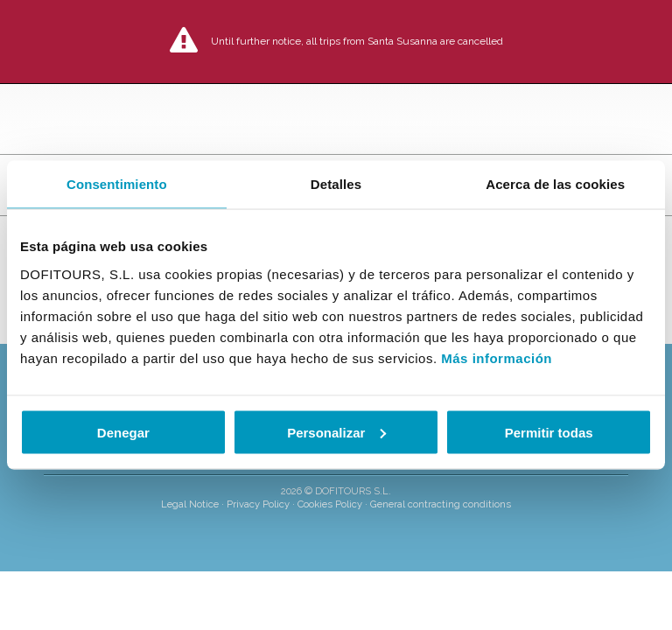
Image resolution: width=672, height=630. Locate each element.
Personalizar (336, 432)
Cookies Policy (330, 504)
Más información (497, 357)
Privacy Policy (258, 504)
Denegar (123, 432)
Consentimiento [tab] (117, 184)
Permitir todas (549, 432)
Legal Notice (190, 504)
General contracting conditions (441, 504)
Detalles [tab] (336, 184)
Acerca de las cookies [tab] (555, 184)
